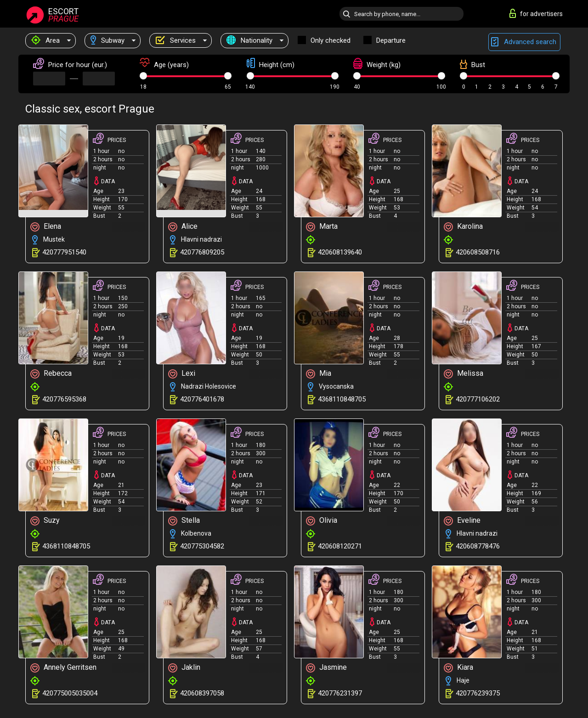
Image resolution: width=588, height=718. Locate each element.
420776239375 (478, 693)
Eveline (462, 521)
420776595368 (64, 399)
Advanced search (524, 42)
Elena (46, 227)
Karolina (463, 227)
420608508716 (478, 252)
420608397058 (202, 693)
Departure (391, 40)
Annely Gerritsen (63, 668)
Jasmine (326, 668)
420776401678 (202, 399)
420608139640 (340, 252)
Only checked (331, 40)
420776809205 (202, 252)
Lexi (182, 374)
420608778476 (478, 546)
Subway (107, 40)
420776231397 (340, 693)
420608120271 (340, 546)
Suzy (45, 521)
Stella (184, 521)
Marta (322, 227)
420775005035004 (70, 693)
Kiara (458, 668)
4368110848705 (342, 399)
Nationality (249, 40)
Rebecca (51, 374)
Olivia (322, 521)
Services (175, 40)
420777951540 (64, 252)
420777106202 (478, 399)
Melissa (464, 374)
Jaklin (184, 668)
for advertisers (536, 13)
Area (45, 40)
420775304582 (202, 546)
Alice (183, 227)
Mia (319, 374)
